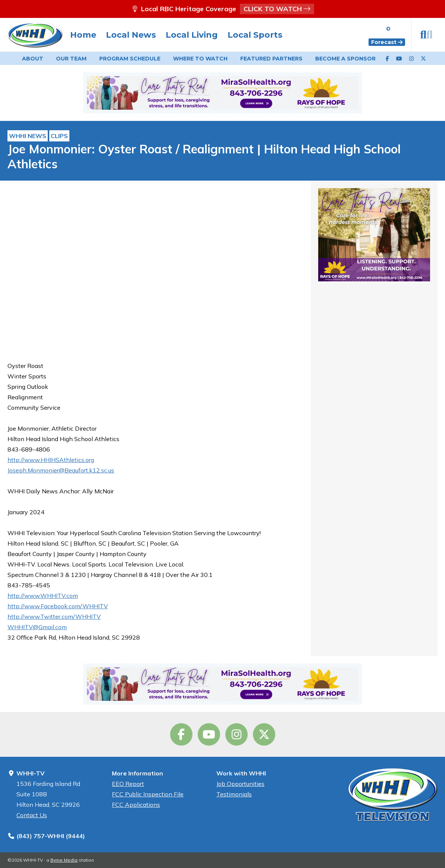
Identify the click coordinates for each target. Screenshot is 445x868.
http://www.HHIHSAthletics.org (51, 460)
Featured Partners (271, 59)
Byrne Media (64, 860)
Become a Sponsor (345, 59)
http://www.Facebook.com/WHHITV (58, 606)
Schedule (130, 59)
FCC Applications (136, 805)
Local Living (192, 35)
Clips (59, 136)
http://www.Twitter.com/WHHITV (54, 616)
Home (83, 35)
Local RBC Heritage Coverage (223, 9)
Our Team (71, 59)
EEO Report (128, 784)
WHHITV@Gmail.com (37, 627)
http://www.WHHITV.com (43, 596)
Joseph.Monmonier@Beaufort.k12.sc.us (61, 470)
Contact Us (32, 815)
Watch (200, 59)
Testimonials (234, 794)
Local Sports (255, 35)
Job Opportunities (240, 784)
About (33, 59)
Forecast (387, 42)
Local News (131, 35)
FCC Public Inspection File (148, 794)
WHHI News (28, 136)
